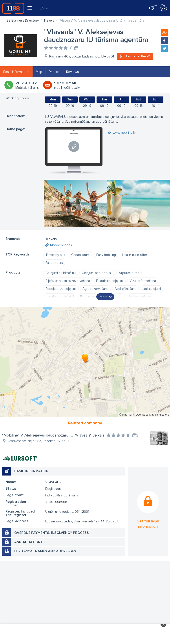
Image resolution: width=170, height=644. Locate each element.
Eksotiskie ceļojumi (110, 281)
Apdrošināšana (125, 289)
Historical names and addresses (45, 551)
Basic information (16, 72)
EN (44, 8)
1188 (13, 8)
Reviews (73, 72)
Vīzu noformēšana (143, 281)
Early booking (106, 255)
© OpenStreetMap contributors (151, 415)
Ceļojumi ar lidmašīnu (61, 273)
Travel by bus (55, 255)
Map (39, 72)
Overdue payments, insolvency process (52, 533)
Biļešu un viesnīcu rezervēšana (68, 281)
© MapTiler (126, 415)
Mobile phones (61, 245)
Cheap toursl (81, 255)
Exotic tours (54, 263)
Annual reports (29, 542)
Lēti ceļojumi (152, 289)
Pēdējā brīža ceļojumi (61, 289)
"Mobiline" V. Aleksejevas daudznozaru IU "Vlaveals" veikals (53, 435)
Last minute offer (135, 255)
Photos (54, 72)
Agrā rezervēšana (95, 289)
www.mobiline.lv (124, 133)
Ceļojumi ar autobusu (97, 273)
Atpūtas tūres (129, 273)
